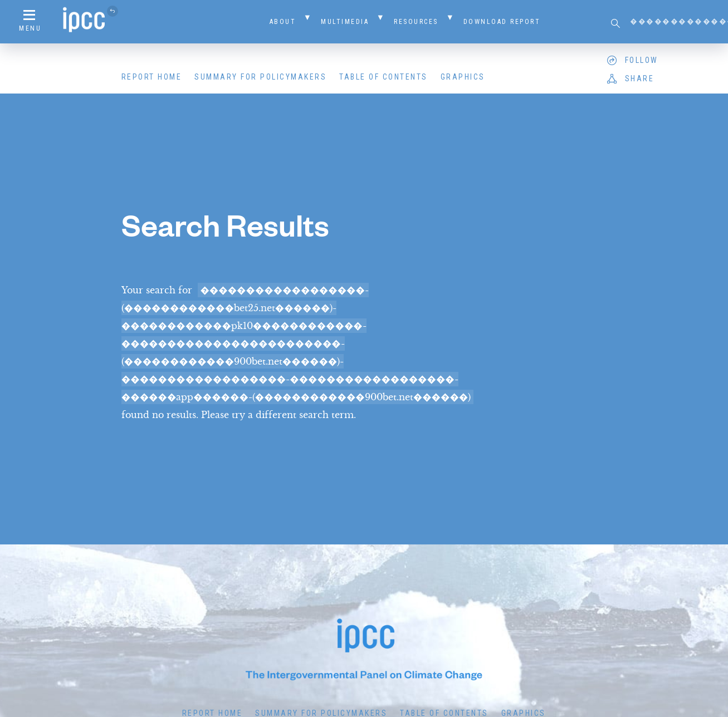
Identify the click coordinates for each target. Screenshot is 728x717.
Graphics (463, 77)
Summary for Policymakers (260, 77)
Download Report (502, 22)
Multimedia (345, 22)
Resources (416, 22)
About (283, 22)
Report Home (152, 77)
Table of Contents (383, 77)
